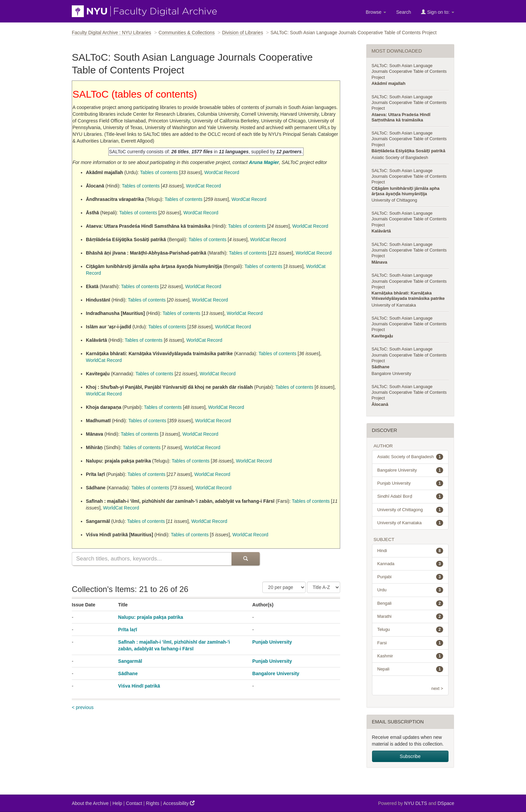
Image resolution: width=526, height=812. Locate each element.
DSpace (446, 803)
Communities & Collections (187, 33)
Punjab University (272, 642)
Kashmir (410, 656)
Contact (134, 803)
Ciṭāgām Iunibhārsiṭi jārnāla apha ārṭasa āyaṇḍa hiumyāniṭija (406, 191)
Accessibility (179, 803)
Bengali (410, 603)
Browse (376, 12)
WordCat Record (222, 172)
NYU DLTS (416, 803)
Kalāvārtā (381, 231)
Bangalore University (276, 673)
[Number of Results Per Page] (284, 587)
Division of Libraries (243, 33)
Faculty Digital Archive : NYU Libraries (112, 33)
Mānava (380, 262)
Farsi (410, 643)
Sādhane (128, 673)
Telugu (410, 630)
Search (404, 12)
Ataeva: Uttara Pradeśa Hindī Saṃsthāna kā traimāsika (401, 117)
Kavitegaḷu (382, 336)
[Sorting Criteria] (324, 587)
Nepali (410, 669)
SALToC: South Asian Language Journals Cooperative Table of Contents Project (409, 71)
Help (117, 803)
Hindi (410, 551)
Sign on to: (438, 12)
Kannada (410, 564)
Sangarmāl (130, 661)
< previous (83, 707)
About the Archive (90, 803)
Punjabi (410, 577)
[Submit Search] (246, 559)
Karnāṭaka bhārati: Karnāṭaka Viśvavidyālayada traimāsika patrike (408, 296)
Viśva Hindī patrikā (139, 686)
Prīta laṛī (128, 630)
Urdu (410, 590)
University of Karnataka (394, 305)
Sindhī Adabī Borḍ (410, 496)
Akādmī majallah (389, 83)
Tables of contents (159, 172)
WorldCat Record (310, 226)
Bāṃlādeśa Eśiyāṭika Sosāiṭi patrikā (409, 151)
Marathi (410, 616)
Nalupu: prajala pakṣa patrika (151, 617)
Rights (153, 803)
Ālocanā (380, 404)
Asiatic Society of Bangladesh (400, 157)
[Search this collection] (152, 559)
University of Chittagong (394, 200)
